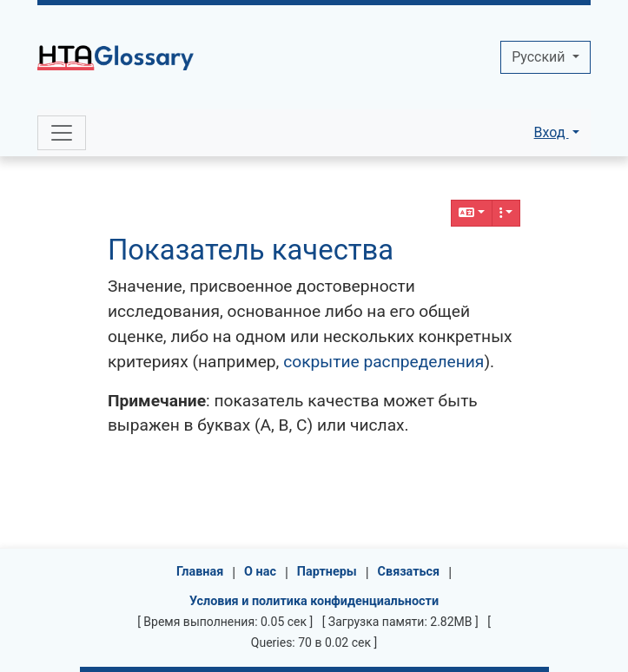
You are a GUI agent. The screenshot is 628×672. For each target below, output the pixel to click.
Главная (200, 572)
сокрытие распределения (383, 362)
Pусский (540, 57)
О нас (260, 572)
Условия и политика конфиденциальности (314, 601)
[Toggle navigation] (62, 133)
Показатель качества (251, 250)
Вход (552, 132)
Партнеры (327, 572)
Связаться (409, 572)
